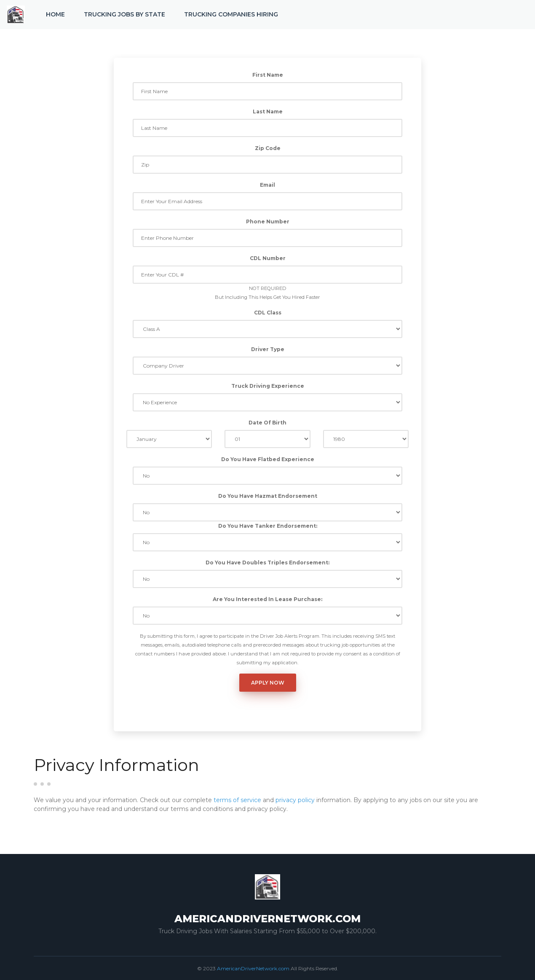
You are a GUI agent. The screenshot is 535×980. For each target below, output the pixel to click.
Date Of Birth (267, 423)
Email (267, 185)
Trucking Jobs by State (124, 14)
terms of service (237, 800)
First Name (268, 75)
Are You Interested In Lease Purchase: (267, 599)
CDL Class (268, 313)
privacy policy (295, 800)
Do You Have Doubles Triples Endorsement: (267, 562)
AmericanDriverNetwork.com (253, 968)
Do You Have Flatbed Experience (268, 459)
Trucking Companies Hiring (231, 14)
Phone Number (268, 222)
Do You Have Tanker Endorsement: (268, 526)
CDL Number (268, 258)
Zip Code (268, 148)
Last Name (268, 111)
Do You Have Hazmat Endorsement (268, 496)
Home (55, 14)
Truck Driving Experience (268, 386)
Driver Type (268, 349)
